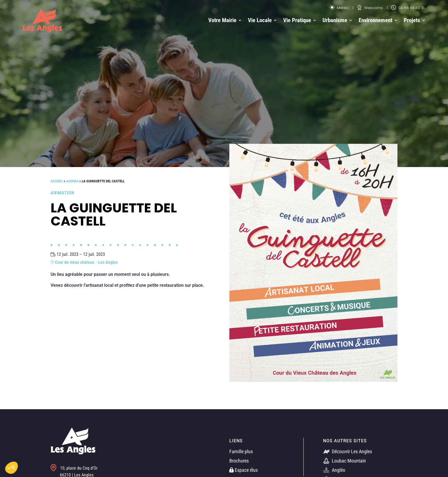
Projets (412, 20)
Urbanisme (335, 20)
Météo (339, 8)
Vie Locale (260, 20)
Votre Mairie (222, 20)
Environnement (375, 20)
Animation (62, 193)
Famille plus (241, 451)
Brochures (239, 461)
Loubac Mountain (345, 461)
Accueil (57, 181)
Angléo (334, 470)
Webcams (370, 8)
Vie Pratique (297, 20)
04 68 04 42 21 (408, 8)
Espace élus (244, 470)
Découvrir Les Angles (348, 451)
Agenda (72, 181)
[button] (11, 468)
